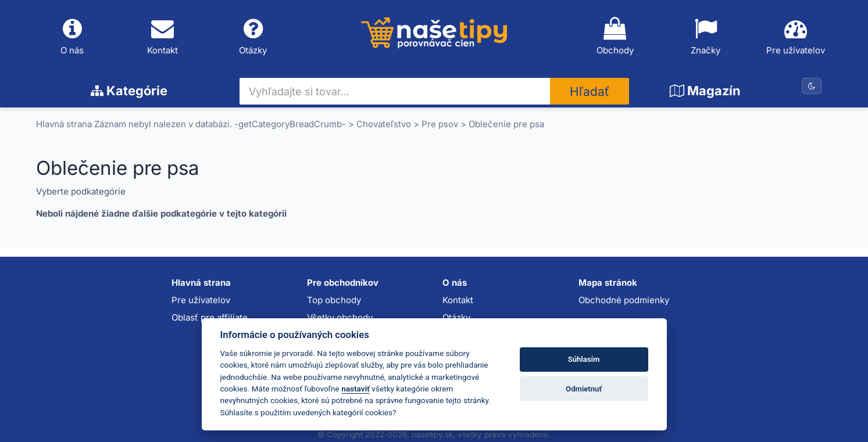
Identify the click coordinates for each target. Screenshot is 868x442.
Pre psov (440, 124)
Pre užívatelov (796, 37)
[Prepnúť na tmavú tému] (812, 86)
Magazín (705, 91)
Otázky (253, 37)
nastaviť (356, 389)
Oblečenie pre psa (506, 124)
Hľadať (590, 91)
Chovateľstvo (384, 124)
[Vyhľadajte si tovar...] (395, 91)
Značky (705, 37)
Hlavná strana (64, 124)
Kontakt (163, 37)
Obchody (615, 37)
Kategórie (129, 91)
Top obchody (334, 300)
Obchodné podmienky (624, 300)
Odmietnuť (584, 389)
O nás (73, 37)
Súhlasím (584, 359)
